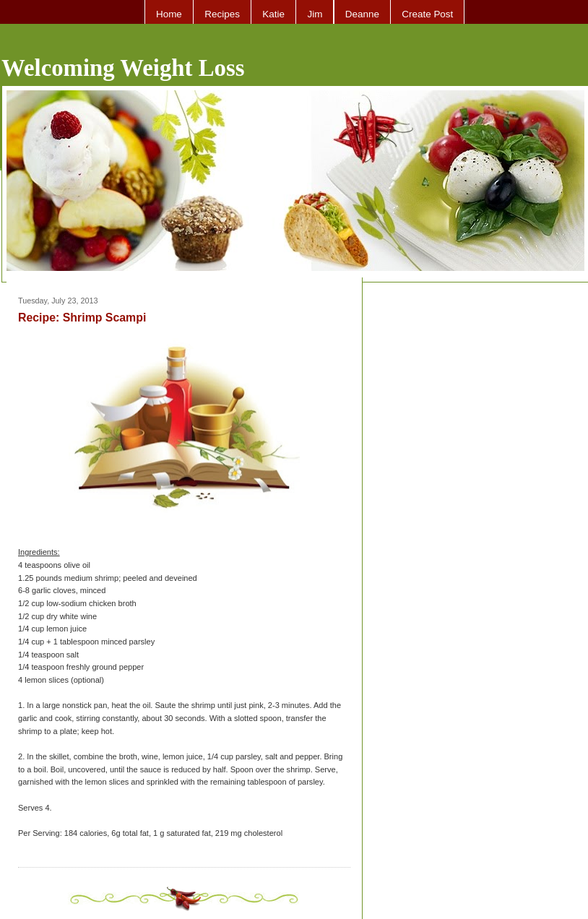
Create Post (427, 14)
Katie (273, 14)
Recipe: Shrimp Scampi (82, 318)
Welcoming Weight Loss (123, 68)
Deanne (362, 14)
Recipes (222, 14)
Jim (315, 14)
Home (169, 14)
